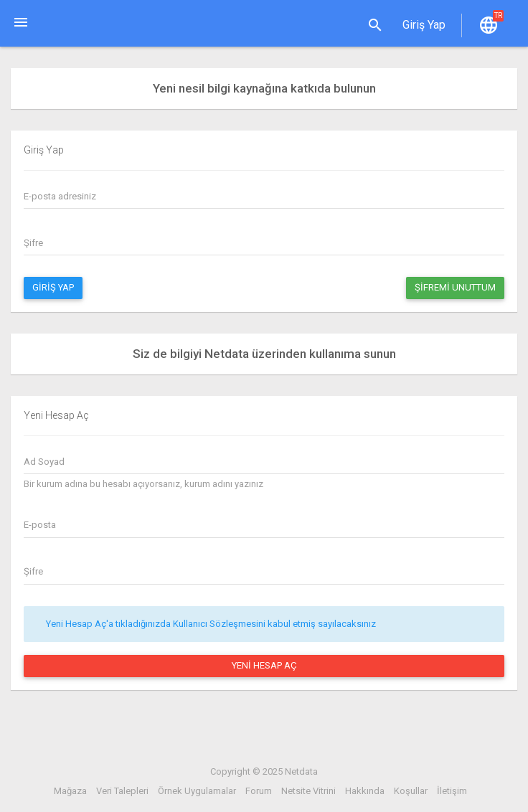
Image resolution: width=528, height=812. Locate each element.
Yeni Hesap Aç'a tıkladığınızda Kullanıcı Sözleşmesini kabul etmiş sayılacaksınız (211, 624)
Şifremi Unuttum (455, 287)
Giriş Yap (53, 287)
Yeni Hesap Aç (264, 665)
